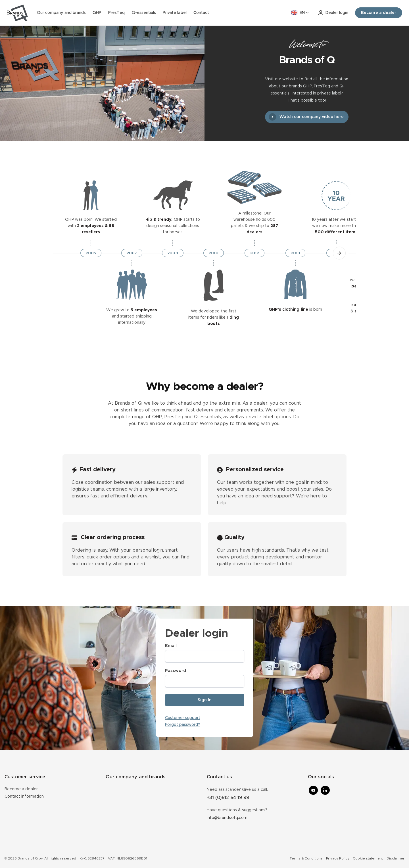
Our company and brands (61, 13)
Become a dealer (21, 789)
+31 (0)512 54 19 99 (228, 798)
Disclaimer (396, 858)
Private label (175, 13)
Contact (201, 13)
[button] (339, 253)
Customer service (25, 777)
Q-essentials (144, 13)
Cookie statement (368, 858)
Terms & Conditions (306, 858)
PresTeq (116, 13)
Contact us (219, 777)
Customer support (183, 718)
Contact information (24, 796)
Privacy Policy (338, 858)
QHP (97, 13)
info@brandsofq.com (227, 818)
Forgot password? (183, 725)
